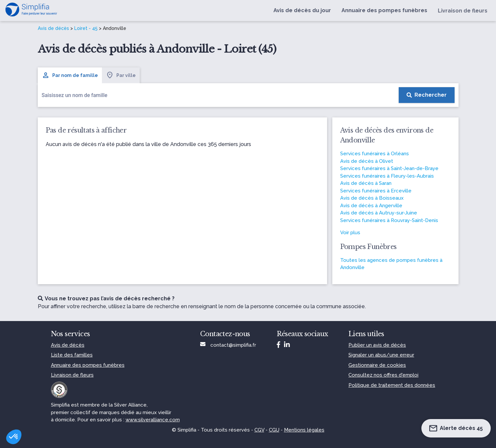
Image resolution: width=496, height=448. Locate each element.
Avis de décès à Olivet (367, 161)
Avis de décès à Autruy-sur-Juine (379, 213)
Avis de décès (53, 28)
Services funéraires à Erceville (376, 191)
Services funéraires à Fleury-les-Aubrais (387, 176)
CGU (274, 430)
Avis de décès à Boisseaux (372, 198)
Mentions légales (304, 430)
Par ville (121, 75)
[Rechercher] (427, 95)
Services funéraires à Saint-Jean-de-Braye (389, 168)
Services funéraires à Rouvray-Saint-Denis (389, 220)
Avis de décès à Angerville (371, 206)
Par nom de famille (70, 75)
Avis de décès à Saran (366, 183)
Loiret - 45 (86, 28)
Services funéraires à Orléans (375, 154)
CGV (259, 430)
